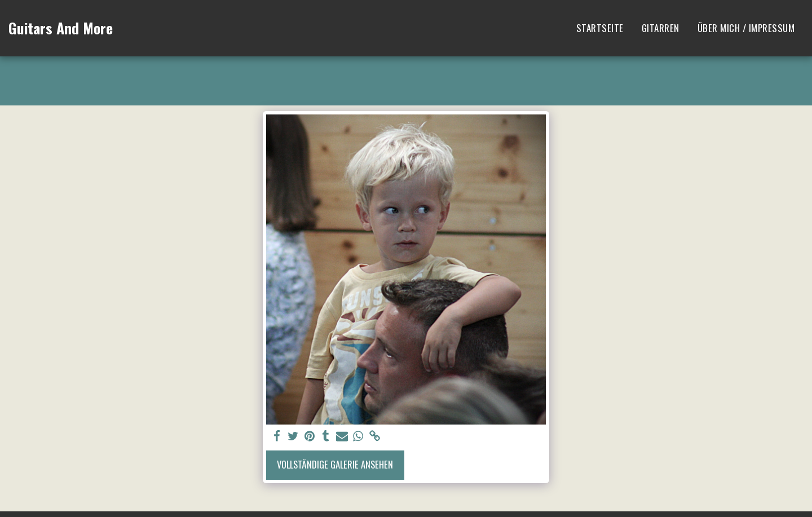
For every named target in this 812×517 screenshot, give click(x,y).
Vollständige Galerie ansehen (335, 464)
